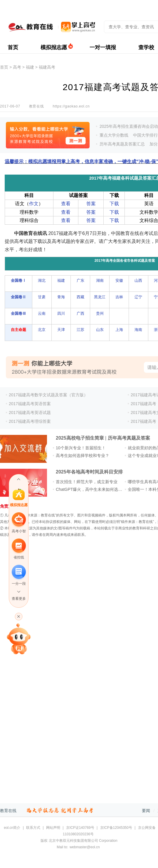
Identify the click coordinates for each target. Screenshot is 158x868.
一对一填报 (103, 47)
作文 (34, 204)
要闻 (146, 811)
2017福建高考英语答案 (30, 404)
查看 (66, 204)
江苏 (80, 330)
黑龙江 (100, 297)
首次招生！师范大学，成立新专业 (87, 482)
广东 (80, 280)
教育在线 (8, 811)
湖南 (100, 280)
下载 (114, 204)
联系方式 (33, 828)
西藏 (80, 297)
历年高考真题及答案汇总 (122, 144)
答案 (91, 204)
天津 (61, 330)
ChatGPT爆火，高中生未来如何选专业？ (93, 489)
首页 (13, 47)
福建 (30, 67)
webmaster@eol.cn (85, 847)
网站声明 (53, 828)
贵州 (100, 313)
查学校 (146, 47)
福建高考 (47, 67)
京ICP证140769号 (80, 828)
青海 (61, 297)
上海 (119, 330)
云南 (42, 313)
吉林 (119, 297)
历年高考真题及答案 (129, 438)
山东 (100, 330)
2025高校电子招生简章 (80, 438)
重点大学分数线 (114, 135)
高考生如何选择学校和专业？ (83, 455)
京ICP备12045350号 (116, 828)
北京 (42, 330)
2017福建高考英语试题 (30, 413)
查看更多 (19, 599)
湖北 (42, 280)
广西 (80, 313)
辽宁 (138, 297)
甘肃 (42, 297)
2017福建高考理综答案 (30, 421)
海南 (138, 330)
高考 (17, 67)
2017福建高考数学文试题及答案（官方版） (48, 395)
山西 (138, 280)
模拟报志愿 (54, 47)
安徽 (119, 280)
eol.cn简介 (12, 828)
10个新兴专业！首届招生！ (81, 448)
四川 (61, 313)
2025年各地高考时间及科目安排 (89, 472)
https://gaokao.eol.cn (71, 106)
